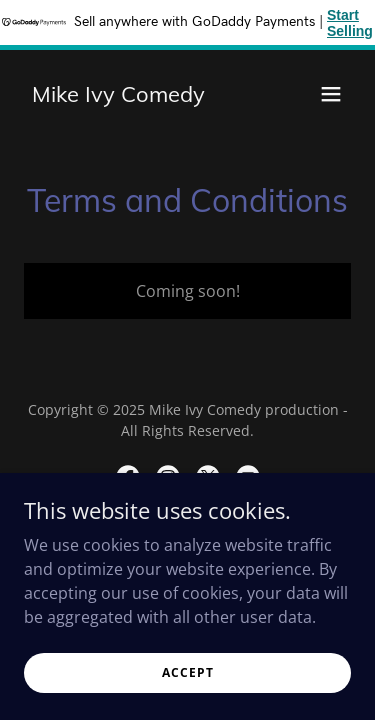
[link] (118, 96)
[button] (331, 94)
